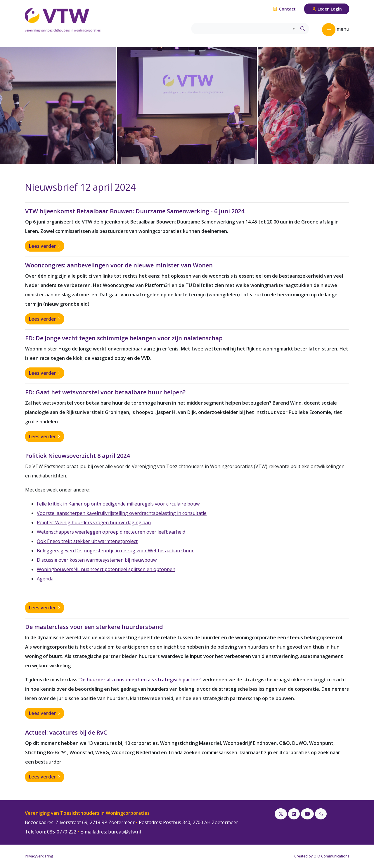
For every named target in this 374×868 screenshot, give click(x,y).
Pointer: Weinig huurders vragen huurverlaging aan (94, 522)
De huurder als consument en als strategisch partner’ (140, 680)
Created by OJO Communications (322, 856)
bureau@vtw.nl (124, 832)
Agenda (45, 579)
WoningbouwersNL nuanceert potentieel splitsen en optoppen (106, 569)
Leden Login (327, 9)
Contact (284, 9)
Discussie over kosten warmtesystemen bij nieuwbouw (97, 560)
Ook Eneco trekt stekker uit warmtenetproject (87, 541)
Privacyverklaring (39, 856)
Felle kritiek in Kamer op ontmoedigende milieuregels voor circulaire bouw (118, 504)
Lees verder (45, 246)
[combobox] (244, 29)
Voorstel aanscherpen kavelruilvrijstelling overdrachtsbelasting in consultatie (122, 513)
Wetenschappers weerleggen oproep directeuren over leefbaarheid (111, 532)
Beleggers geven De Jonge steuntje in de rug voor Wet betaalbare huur (115, 551)
